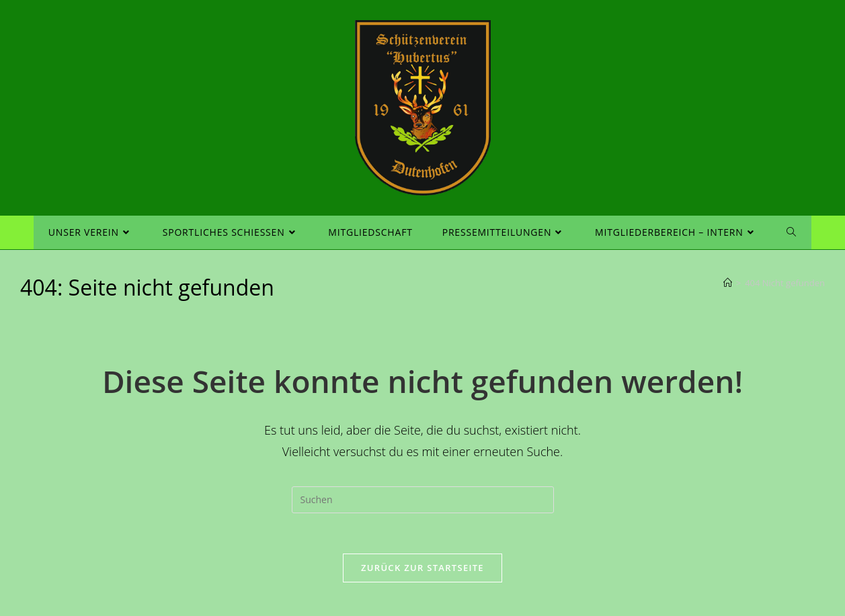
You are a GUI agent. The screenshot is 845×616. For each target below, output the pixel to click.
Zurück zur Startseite (422, 568)
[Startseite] (728, 283)
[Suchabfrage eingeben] (423, 500)
